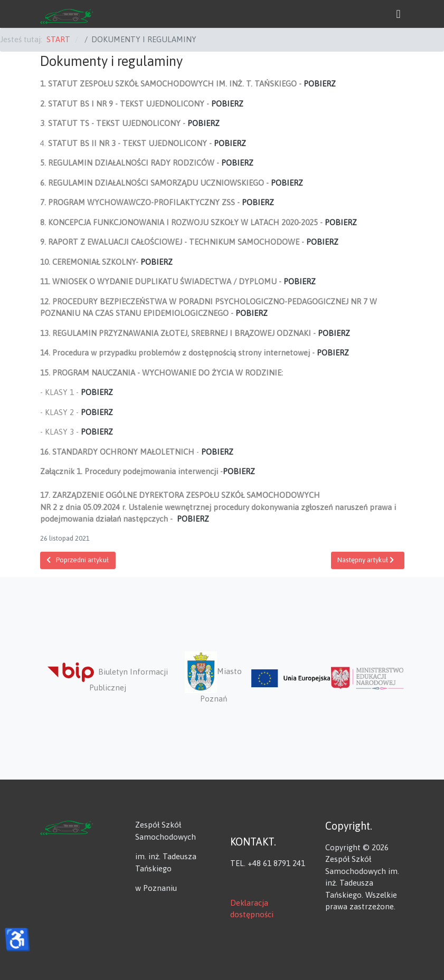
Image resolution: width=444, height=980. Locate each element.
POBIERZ (320, 84)
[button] (399, 14)
